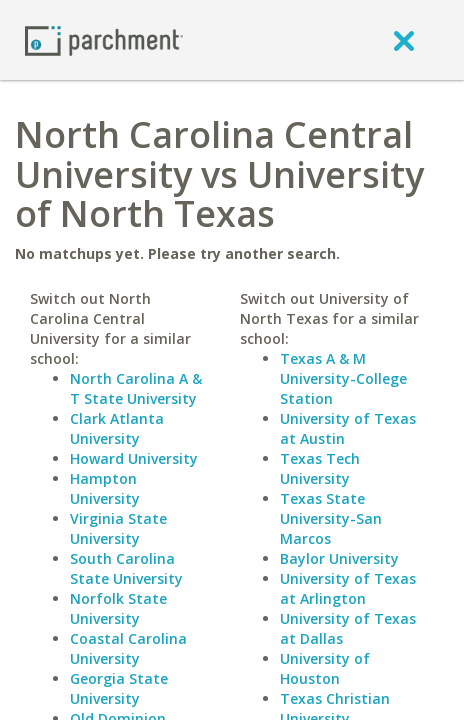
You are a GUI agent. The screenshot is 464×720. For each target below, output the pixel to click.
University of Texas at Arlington (348, 588)
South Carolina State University (126, 568)
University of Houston (325, 668)
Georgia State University (119, 688)
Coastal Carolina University (128, 648)
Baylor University (339, 558)
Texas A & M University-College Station (343, 378)
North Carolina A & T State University (136, 388)
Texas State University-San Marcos (331, 518)
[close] (404, 40)
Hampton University (105, 488)
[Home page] (104, 39)
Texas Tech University (320, 468)
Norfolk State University (118, 608)
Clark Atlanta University (117, 428)
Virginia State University (118, 528)
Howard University (134, 458)
